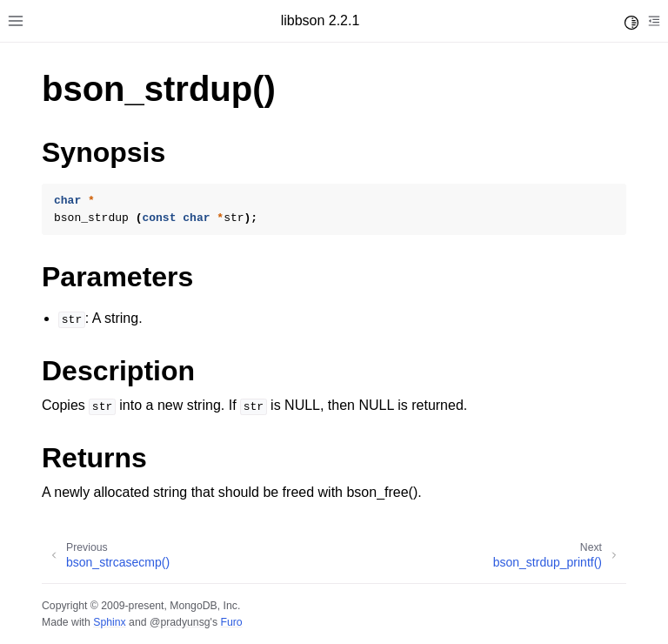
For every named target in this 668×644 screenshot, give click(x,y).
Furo (231, 622)
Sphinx (109, 622)
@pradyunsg (180, 622)
